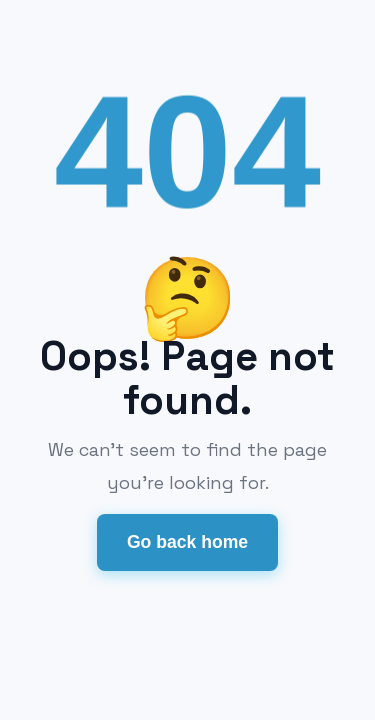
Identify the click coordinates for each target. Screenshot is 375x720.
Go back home (187, 542)
